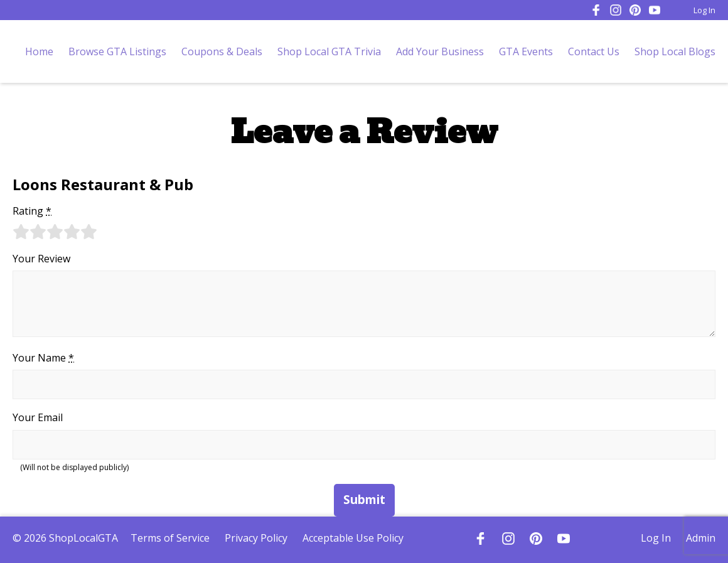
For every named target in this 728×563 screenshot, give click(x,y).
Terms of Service (170, 538)
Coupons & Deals (222, 51)
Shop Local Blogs (675, 51)
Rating (32, 211)
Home (39, 51)
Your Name (43, 358)
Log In (704, 10)
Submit (364, 500)
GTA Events (526, 51)
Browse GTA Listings (117, 51)
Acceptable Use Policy (353, 538)
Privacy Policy (256, 538)
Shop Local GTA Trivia (329, 51)
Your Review (41, 259)
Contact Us (594, 51)
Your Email (38, 417)
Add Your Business (440, 51)
